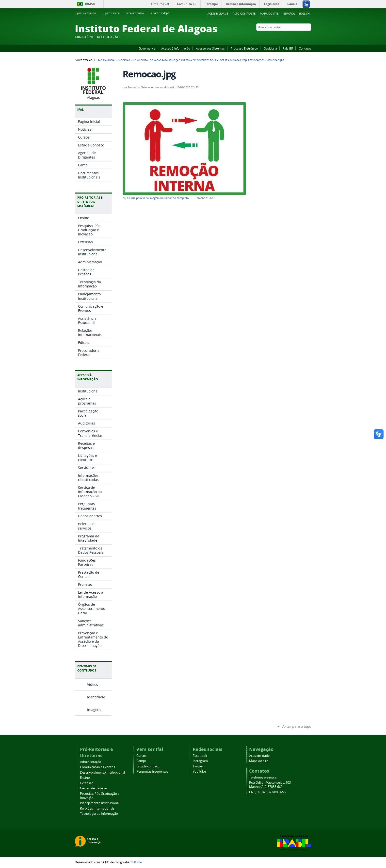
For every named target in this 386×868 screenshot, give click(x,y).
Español (289, 13)
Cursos (141, 756)
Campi (141, 761)
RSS (309, 37)
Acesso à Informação (176, 48)
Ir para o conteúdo (87, 13)
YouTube (290, 37)
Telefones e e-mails (263, 777)
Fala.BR (288, 48)
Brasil (90, 4)
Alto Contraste (244, 13)
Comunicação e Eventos (97, 767)
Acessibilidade (218, 13)
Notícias (124, 60)
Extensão (87, 783)
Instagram (296, 37)
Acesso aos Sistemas (210, 48)
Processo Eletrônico (244, 48)
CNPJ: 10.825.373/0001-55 (267, 792)
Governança (147, 48)
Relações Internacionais (97, 808)
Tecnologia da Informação (99, 814)
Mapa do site (269, 13)
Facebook (284, 37)
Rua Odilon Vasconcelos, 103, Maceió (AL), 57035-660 (270, 785)
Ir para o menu (113, 13)
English (304, 13)
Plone (138, 862)
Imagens (94, 710)
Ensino (85, 778)
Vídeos (93, 684)
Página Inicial (107, 60)
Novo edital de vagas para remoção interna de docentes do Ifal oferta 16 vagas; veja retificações (199, 60)
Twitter (303, 37)
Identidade (96, 697)
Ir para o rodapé (162, 13)
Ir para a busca (137, 13)
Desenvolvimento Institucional (102, 772)
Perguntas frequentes (152, 771)
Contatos (305, 48)
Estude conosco (148, 766)
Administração (91, 762)
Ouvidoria (270, 48)
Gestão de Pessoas (94, 788)
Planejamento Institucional (100, 803)
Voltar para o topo (296, 726)
